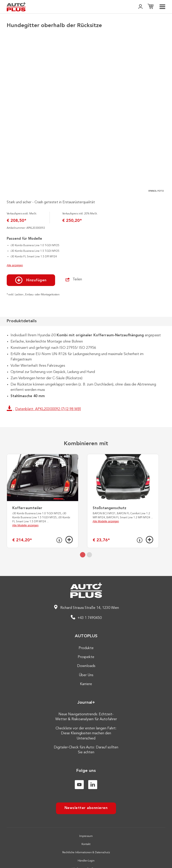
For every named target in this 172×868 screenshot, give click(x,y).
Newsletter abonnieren (86, 790)
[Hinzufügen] (69, 522)
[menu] (162, 7)
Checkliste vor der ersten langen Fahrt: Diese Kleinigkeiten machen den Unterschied (86, 716)
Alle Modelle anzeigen (25, 508)
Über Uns (86, 657)
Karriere (86, 666)
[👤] (140, 7)
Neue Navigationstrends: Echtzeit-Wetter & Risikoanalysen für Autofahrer (86, 699)
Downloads (86, 648)
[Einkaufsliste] (150, 7)
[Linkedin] (93, 767)
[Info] (59, 522)
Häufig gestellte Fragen (86, 851)
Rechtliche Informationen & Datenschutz (86, 835)
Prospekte (86, 639)
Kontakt (86, 826)
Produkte (86, 630)
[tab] (83, 537)
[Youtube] (79, 767)
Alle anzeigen (15, 248)
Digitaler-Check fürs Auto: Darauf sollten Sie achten (86, 732)
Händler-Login (86, 843)
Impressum (86, 818)
